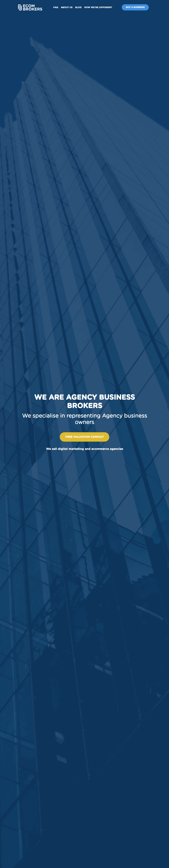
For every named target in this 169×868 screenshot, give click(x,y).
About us (67, 7)
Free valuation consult (85, 437)
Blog (78, 7)
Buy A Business (135, 7)
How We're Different (98, 7)
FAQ (56, 7)
